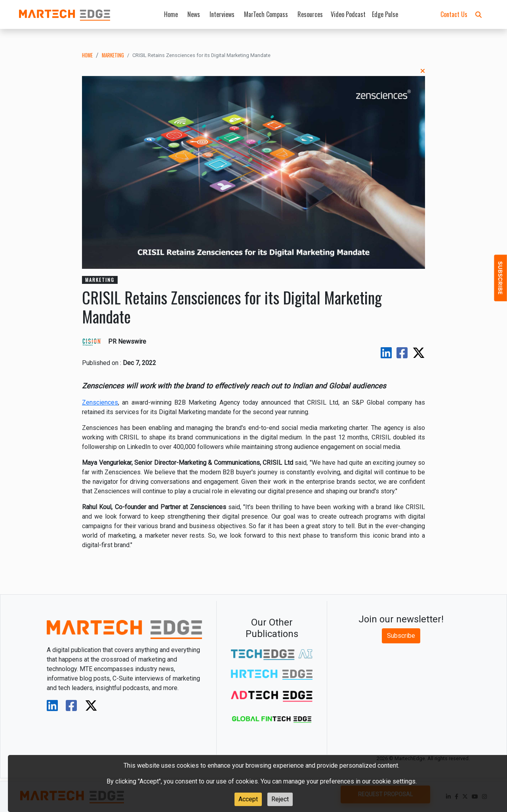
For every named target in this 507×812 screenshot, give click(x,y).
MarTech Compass (266, 14)
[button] (478, 14)
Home (171, 14)
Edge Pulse (385, 14)
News (194, 14)
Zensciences (100, 402)
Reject (280, 799)
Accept (248, 799)
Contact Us (454, 14)
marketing (113, 55)
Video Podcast (348, 14)
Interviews (222, 14)
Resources (310, 14)
